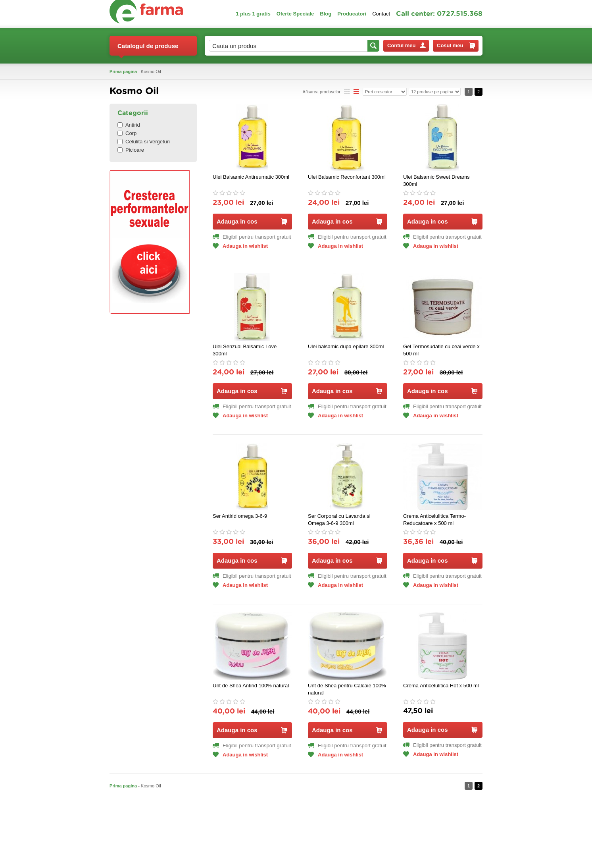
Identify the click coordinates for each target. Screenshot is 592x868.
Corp (127, 133)
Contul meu (407, 45)
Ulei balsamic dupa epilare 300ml (346, 346)
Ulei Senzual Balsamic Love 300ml (245, 350)
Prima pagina (123, 71)
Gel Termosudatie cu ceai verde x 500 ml (441, 350)
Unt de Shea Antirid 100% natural (251, 686)
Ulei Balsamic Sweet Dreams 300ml (436, 180)
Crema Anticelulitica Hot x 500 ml (441, 686)
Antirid (129, 125)
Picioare (131, 150)
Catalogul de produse (148, 49)
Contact (381, 14)
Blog (326, 14)
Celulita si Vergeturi (144, 142)
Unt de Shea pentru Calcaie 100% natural (347, 689)
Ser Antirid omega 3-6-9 (240, 516)
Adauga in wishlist (240, 246)
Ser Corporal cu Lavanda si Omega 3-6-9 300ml (339, 520)
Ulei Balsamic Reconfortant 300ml (347, 177)
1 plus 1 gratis (253, 14)
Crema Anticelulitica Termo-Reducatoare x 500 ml (434, 520)
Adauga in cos (252, 221)
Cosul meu (456, 46)
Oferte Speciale (295, 14)
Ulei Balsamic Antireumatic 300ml (251, 177)
